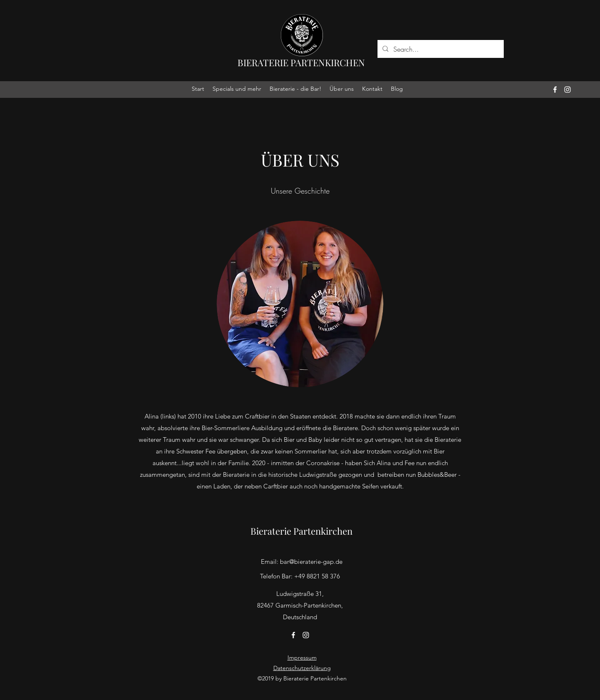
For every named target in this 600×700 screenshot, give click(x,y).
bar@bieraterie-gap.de (311, 562)
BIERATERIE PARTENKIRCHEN (301, 62)
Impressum (302, 658)
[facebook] (555, 90)
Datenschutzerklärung (302, 668)
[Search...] (440, 49)
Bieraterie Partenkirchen (301, 531)
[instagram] (567, 90)
